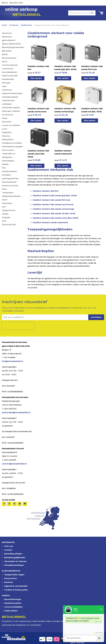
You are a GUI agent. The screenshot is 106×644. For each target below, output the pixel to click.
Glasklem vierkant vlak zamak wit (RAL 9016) (54, 214)
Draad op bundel (10, 76)
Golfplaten (7, 104)
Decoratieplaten (10, 72)
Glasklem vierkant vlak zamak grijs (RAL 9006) (55, 196)
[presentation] (18, 326)
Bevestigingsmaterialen (13, 47)
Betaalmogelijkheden (15, 558)
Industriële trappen (11, 108)
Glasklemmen (27, 25)
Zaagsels (6, 217)
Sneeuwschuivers (10, 186)
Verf (4, 207)
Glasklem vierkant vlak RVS (46, 191)
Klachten (9, 582)
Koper (5, 118)
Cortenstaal (7, 69)
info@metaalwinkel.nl (12, 361)
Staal (4, 189)
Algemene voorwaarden (16, 586)
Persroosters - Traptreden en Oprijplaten (9, 154)
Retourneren (11, 578)
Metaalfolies (8, 139)
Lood (4, 129)
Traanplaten (8, 193)
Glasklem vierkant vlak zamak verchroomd (53, 205)
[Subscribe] (96, 317)
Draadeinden (8, 79)
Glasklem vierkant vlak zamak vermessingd (53, 209)
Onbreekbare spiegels (12, 147)
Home (5, 25)
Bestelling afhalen (13, 554)
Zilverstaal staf (9, 225)
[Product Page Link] (39, 53)
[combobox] (82, 13)
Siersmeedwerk (9, 182)
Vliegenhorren (9, 210)
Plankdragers (8, 161)
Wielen (5, 214)
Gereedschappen (10, 97)
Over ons (9, 546)
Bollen (5, 54)
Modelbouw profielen (12, 143)
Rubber (5, 164)
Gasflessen (7, 90)
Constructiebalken (13, 607)
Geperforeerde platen (12, 93)
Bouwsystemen (9, 58)
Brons (5, 62)
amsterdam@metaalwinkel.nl (16, 412)
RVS (4, 168)
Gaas (4, 86)
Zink (4, 221)
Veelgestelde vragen (14, 575)
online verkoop (23, 11)
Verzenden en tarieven (15, 561)
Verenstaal (7, 203)
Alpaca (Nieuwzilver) (11, 44)
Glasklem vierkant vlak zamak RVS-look (51, 200)
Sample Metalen (9, 171)
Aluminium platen (13, 603)
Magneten (7, 132)
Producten (14, 25)
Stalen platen (11, 611)
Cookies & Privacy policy (16, 590)
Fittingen (6, 83)
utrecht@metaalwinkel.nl (14, 464)
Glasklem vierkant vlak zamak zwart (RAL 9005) (38, 154)
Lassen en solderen (11, 125)
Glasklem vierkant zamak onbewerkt (50, 223)
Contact (8, 550)
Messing (6, 136)
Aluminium (7, 33)
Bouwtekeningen (13, 599)
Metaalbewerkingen (14, 565)
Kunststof (7, 122)
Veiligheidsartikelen (11, 196)
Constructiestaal (10, 65)
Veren (5, 200)
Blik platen (7, 51)
